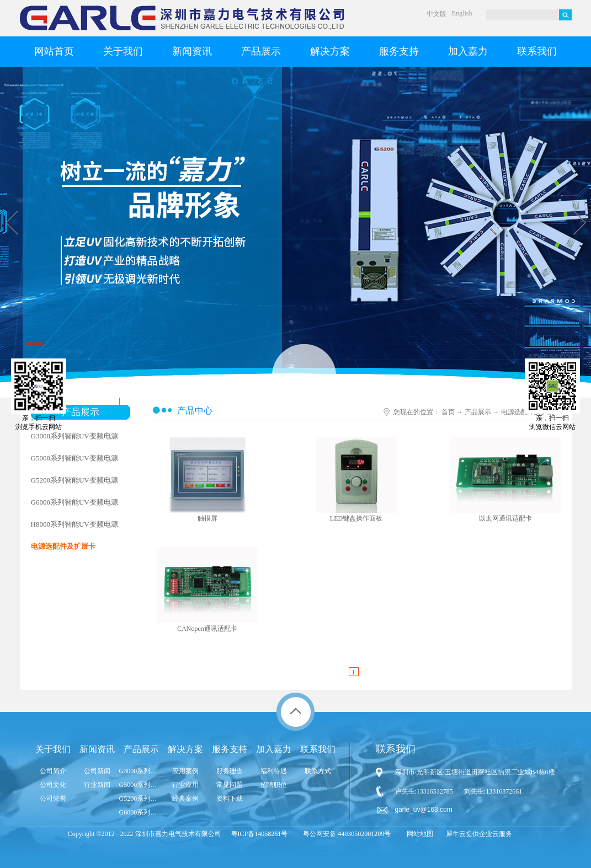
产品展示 (478, 412)
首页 (448, 412)
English (462, 13)
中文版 (436, 14)
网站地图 (418, 834)
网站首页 (54, 51)
